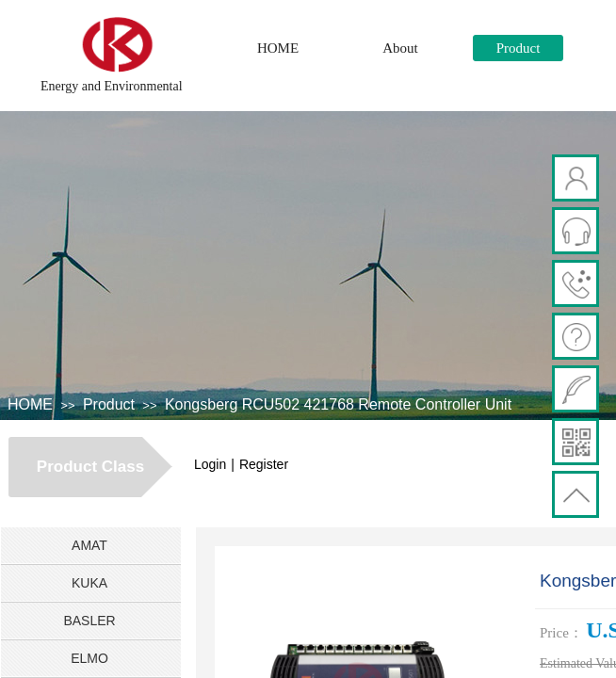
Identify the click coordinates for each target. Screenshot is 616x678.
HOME (278, 48)
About (400, 48)
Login (210, 464)
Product (519, 48)
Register (264, 464)
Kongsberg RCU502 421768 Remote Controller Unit (338, 404)
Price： (561, 633)
